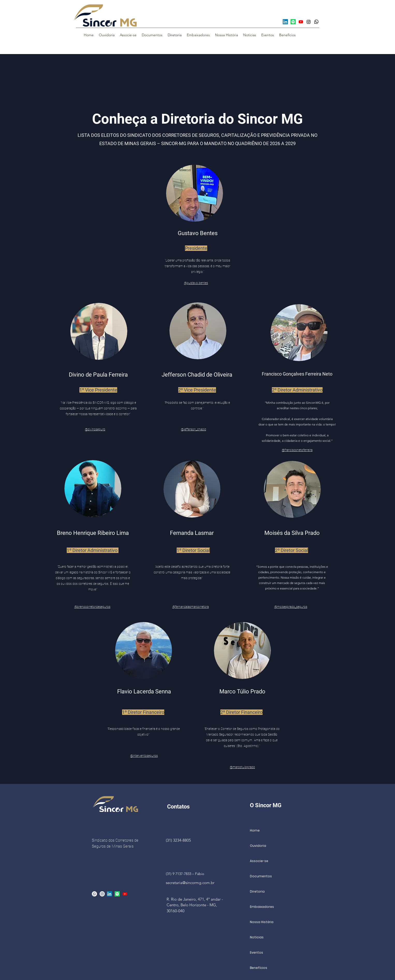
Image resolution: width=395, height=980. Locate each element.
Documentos (261, 876)
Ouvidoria (258, 846)
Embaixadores (262, 907)
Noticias (257, 937)
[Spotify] (293, 22)
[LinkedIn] (285, 22)
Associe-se (259, 861)
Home (255, 830)
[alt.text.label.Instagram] (102, 894)
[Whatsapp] (316, 22)
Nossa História (262, 922)
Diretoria (257, 891)
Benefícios (259, 968)
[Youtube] (301, 22)
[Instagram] (309, 22)
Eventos (256, 952)
